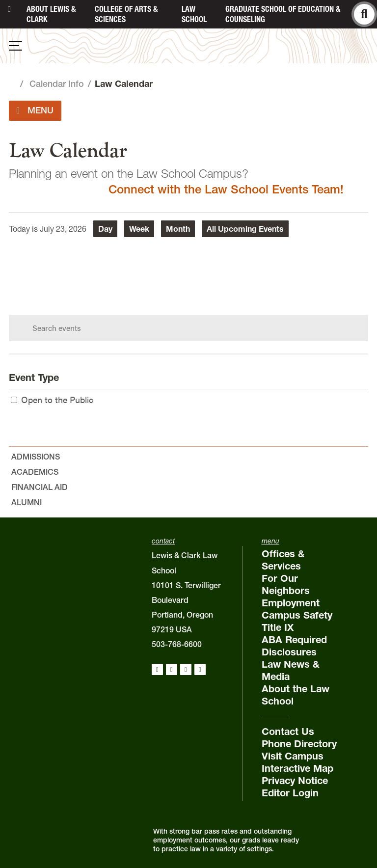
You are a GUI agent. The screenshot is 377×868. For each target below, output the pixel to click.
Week (139, 229)
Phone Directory (299, 744)
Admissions (36, 457)
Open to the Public (52, 399)
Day (105, 229)
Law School (194, 14)
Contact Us (288, 732)
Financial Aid (40, 487)
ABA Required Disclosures (294, 646)
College (126, 14)
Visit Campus (293, 756)
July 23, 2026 (63, 229)
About (51, 14)
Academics (35, 472)
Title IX (278, 627)
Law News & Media (291, 670)
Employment (291, 603)
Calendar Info (57, 84)
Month (178, 229)
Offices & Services (283, 560)
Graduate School (283, 14)
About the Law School (296, 695)
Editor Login (290, 793)
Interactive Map (297, 768)
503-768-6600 (177, 644)
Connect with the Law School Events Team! (226, 189)
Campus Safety (297, 615)
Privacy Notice (295, 781)
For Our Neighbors (286, 584)
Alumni (27, 502)
